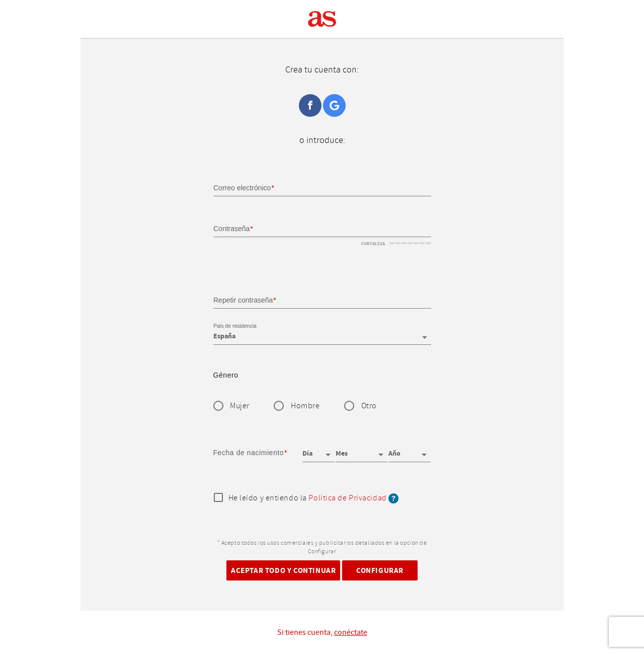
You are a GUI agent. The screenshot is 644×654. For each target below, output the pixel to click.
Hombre (305, 406)
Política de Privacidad (347, 498)
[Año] (410, 450)
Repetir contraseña (243, 300)
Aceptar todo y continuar (283, 570)
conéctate (351, 632)
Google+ (334, 105)
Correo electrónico (242, 188)
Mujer (240, 406)
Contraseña (231, 229)
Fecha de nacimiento (249, 453)
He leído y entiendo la (314, 498)
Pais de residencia (235, 326)
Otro (369, 406)
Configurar (380, 570)
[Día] (318, 450)
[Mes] (361, 450)
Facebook (310, 105)
